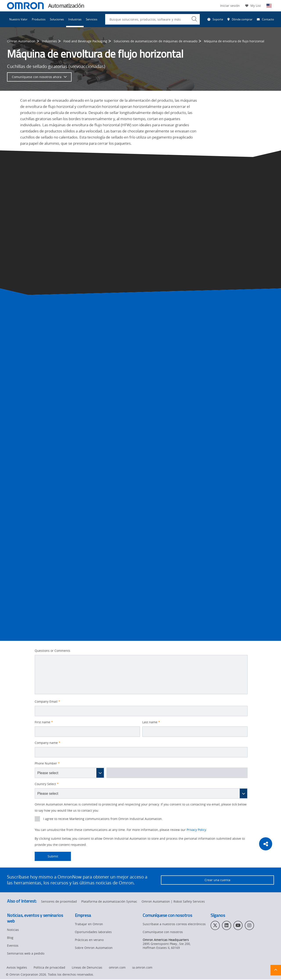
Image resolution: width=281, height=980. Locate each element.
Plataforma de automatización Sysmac (109, 902)
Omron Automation (21, 41)
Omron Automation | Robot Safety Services (173, 902)
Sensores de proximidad (59, 902)
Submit (46, 856)
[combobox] (152, 19)
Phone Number (47, 763)
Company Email (47, 702)
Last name (151, 722)
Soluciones (57, 19)
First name (44, 722)
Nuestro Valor (18, 19)
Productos (39, 19)
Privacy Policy (196, 830)
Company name (48, 743)
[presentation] (37, 819)
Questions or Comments (52, 651)
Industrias (75, 19)
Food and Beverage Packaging (85, 41)
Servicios (92, 19)
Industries (49, 41)
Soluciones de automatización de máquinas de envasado (156, 41)
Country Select (47, 784)
